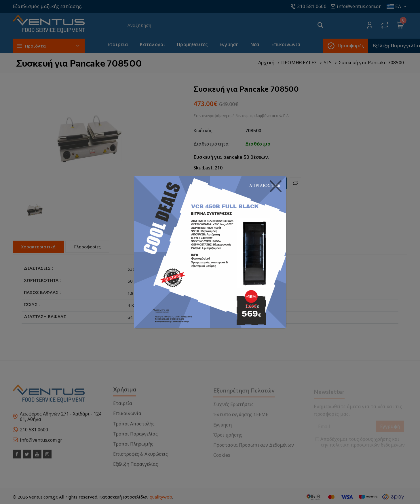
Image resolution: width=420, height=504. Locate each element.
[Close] (276, 186)
